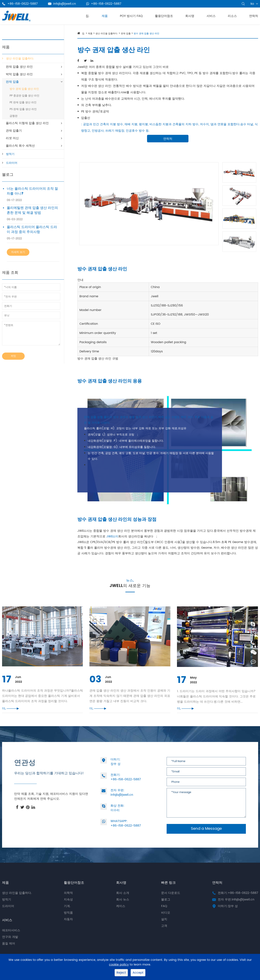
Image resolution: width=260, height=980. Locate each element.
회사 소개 (123, 900)
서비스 (211, 16)
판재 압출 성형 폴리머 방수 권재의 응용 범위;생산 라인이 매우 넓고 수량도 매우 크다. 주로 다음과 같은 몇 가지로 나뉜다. (149, 420)
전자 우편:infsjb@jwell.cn (236, 907)
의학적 (68, 900)
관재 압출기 (14, 131)
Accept (138, 973)
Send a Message (206, 836)
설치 (164, 927)
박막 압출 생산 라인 (19, 74)
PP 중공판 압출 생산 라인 (24, 96)
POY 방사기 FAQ (131, 16)
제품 (105, 16)
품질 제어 (9, 951)
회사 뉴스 (123, 907)
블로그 (8, 175)
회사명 (190, 16)
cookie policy (119, 965)
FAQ (164, 914)
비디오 (166, 920)
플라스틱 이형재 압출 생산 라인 (27, 123)
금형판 (14, 116)
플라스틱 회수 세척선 (20, 146)
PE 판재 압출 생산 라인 (23, 102)
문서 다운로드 (171, 900)
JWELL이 (112, 536)
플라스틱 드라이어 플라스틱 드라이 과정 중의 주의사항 (32, 230)
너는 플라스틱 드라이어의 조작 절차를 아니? (32, 191)
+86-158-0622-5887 (104, 4)
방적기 (10, 154)
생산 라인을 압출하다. (20, 59)
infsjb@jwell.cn (62, 4)
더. (11, 716)
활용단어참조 (164, 16)
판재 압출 (12, 82)
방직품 (68, 920)
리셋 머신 (12, 138)
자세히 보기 (18, 252)
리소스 (232, 16)
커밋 (13, 356)
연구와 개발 (10, 944)
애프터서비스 (11, 938)
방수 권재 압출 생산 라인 (24, 89)
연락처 (254, 16)
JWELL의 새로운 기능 (130, 593)
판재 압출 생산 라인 (19, 67)
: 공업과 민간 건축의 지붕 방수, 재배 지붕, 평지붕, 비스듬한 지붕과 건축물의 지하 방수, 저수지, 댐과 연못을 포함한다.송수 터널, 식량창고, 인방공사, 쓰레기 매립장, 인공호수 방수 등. (169, 127)
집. (88, 16)
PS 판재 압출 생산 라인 (23, 109)
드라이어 (12, 163)
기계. (67, 914)
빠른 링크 (168, 890)
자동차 (68, 927)
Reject (121, 973)
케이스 (121, 914)
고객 (164, 933)
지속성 (68, 907)
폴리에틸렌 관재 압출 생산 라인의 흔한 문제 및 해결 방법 (32, 210)
